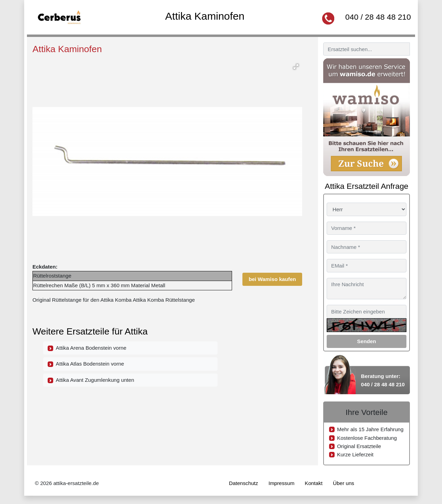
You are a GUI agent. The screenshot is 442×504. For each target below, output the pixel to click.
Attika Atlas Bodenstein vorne (86, 364)
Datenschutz (243, 483)
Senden (367, 341)
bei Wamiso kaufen (272, 279)
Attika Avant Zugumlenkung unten (91, 380)
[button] (296, 67)
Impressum (281, 483)
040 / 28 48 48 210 (378, 17)
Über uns (344, 483)
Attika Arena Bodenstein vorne (87, 348)
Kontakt (314, 483)
